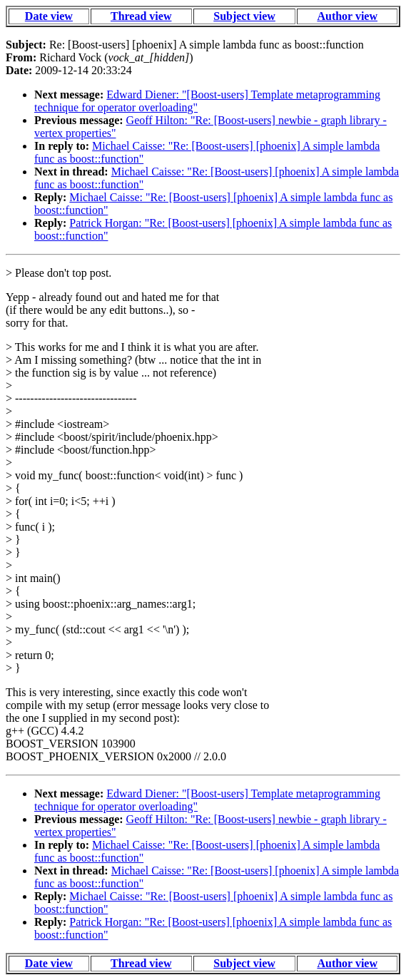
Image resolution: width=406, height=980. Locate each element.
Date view (49, 16)
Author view (347, 16)
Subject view (244, 16)
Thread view (141, 16)
